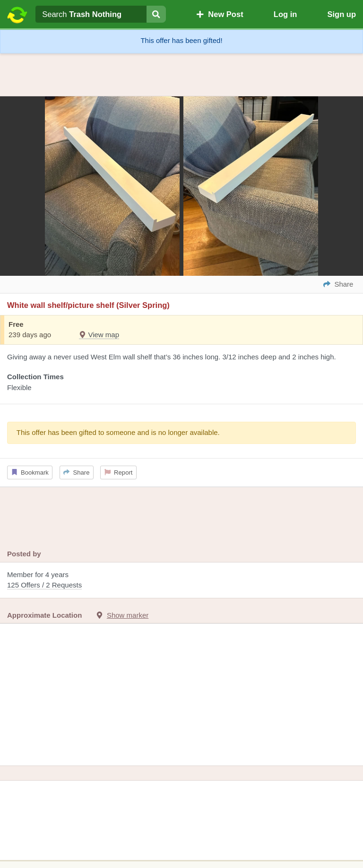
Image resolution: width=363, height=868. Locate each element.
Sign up (341, 14)
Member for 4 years (181, 581)
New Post (220, 14)
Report (119, 472)
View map (99, 335)
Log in (285, 14)
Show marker (128, 615)
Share (76, 472)
